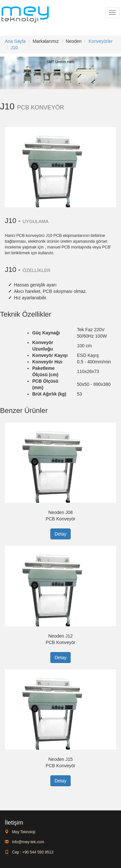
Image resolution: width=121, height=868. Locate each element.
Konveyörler (101, 41)
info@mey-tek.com (28, 842)
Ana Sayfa (15, 41)
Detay (60, 534)
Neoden (74, 41)
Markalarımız (46, 41)
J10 (14, 48)
